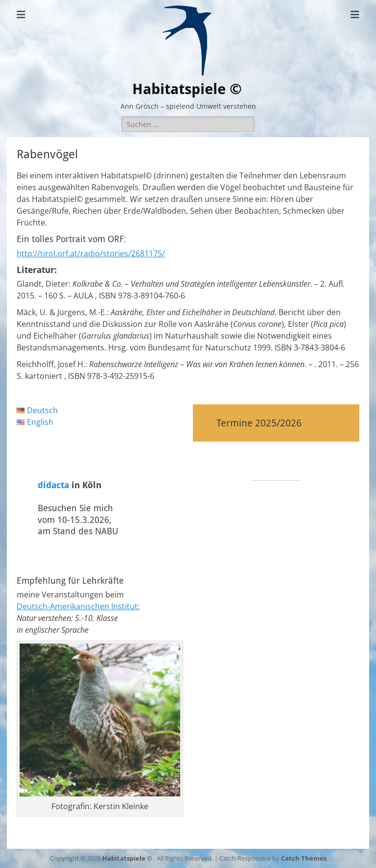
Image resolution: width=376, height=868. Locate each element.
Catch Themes (304, 858)
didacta (53, 485)
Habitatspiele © (187, 89)
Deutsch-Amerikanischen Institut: (78, 606)
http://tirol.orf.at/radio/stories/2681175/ (91, 253)
